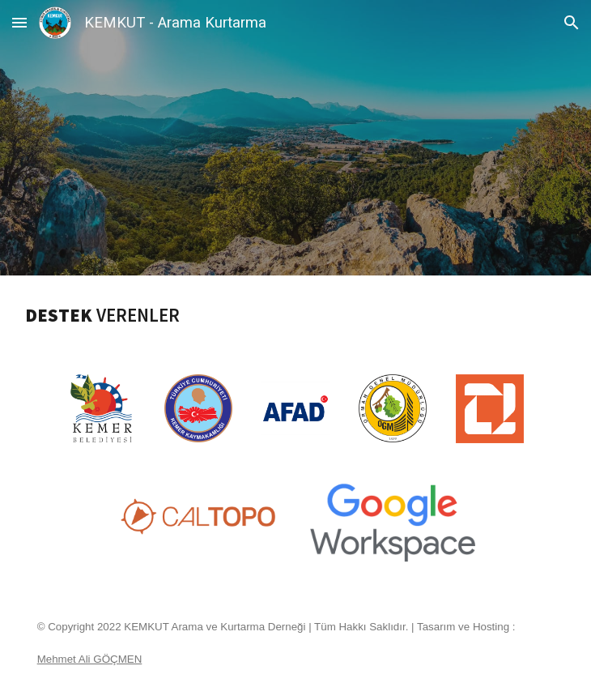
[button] (19, 22)
